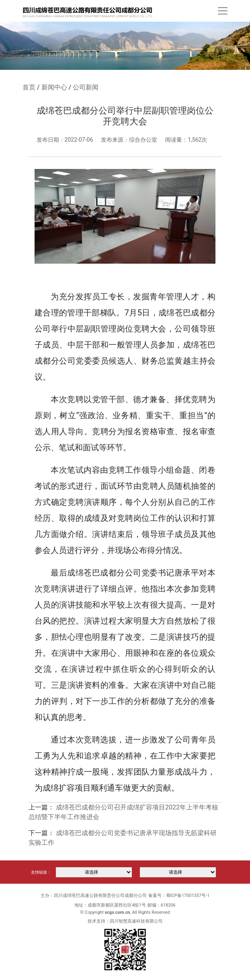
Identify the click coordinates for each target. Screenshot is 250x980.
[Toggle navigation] (223, 11)
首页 (29, 87)
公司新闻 (86, 87)
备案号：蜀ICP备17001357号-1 (179, 896)
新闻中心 (54, 87)
